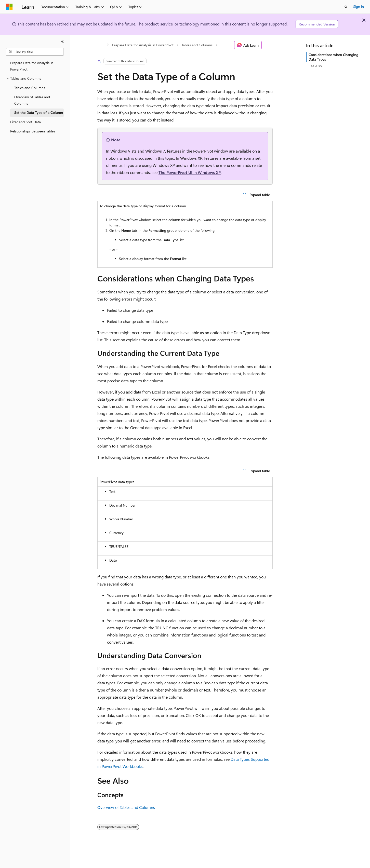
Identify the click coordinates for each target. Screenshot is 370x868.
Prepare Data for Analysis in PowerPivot (143, 45)
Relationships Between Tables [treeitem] (33, 131)
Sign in (359, 6)
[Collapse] (62, 41)
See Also (315, 66)
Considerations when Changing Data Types (333, 57)
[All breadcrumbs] (102, 45)
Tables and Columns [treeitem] (30, 88)
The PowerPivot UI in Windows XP (190, 172)
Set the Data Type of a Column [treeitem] (39, 112)
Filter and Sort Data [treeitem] (25, 122)
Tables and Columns (197, 45)
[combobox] (35, 52)
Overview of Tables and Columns (126, 807)
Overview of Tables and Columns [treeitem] (32, 100)
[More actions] (268, 45)
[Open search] (346, 7)
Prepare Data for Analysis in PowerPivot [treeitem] (32, 66)
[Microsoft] (9, 7)
